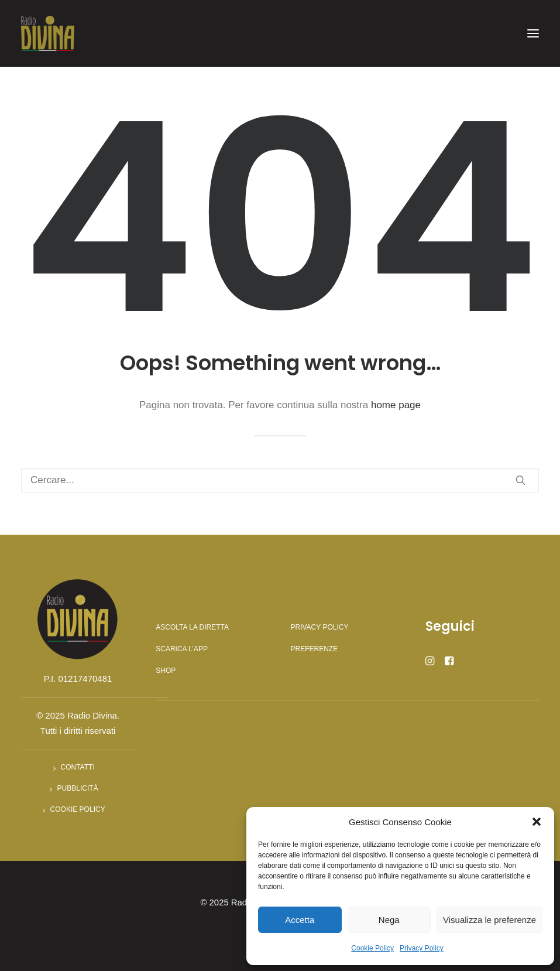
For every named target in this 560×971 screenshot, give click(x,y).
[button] (537, 822)
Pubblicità (78, 788)
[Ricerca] (280, 480)
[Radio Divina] (48, 33)
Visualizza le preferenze (489, 920)
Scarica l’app (182, 649)
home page (396, 405)
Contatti (78, 767)
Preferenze (315, 649)
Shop (166, 671)
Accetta (300, 920)
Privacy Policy (422, 948)
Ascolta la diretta (192, 627)
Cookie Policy (372, 948)
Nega (389, 920)
